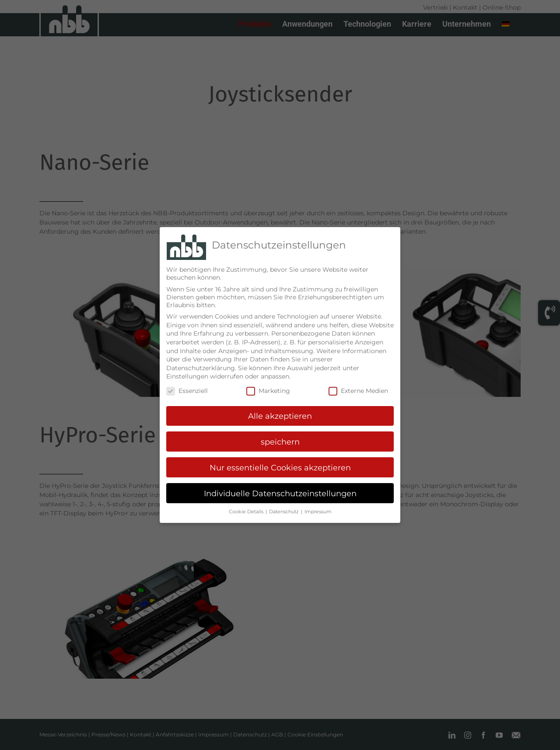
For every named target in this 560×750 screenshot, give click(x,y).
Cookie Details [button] (247, 509)
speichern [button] (280, 439)
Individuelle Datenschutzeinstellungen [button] (280, 490)
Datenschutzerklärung (201, 365)
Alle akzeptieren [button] (280, 413)
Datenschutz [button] (285, 509)
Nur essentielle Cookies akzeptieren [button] (280, 464)
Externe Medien (358, 388)
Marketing (268, 388)
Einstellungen (187, 373)
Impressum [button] (318, 509)
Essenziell (187, 388)
